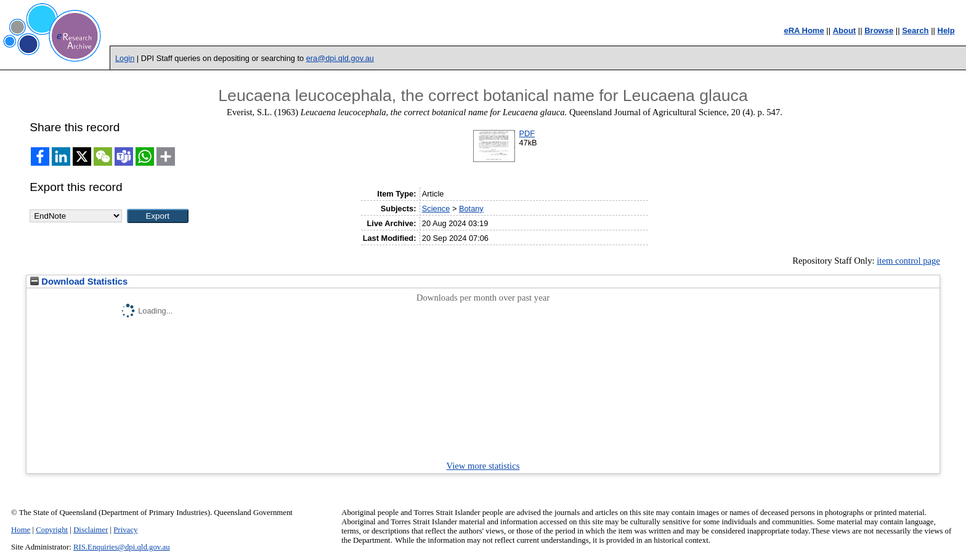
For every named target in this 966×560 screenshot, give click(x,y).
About (845, 30)
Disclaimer (91, 530)
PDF (527, 133)
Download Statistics (79, 282)
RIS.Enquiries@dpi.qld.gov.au (122, 547)
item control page (908, 261)
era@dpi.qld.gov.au (340, 58)
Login (125, 58)
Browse (879, 30)
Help (946, 30)
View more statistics (483, 466)
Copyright (52, 530)
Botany (471, 209)
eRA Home (804, 30)
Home (21, 530)
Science (436, 209)
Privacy (125, 530)
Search (915, 30)
